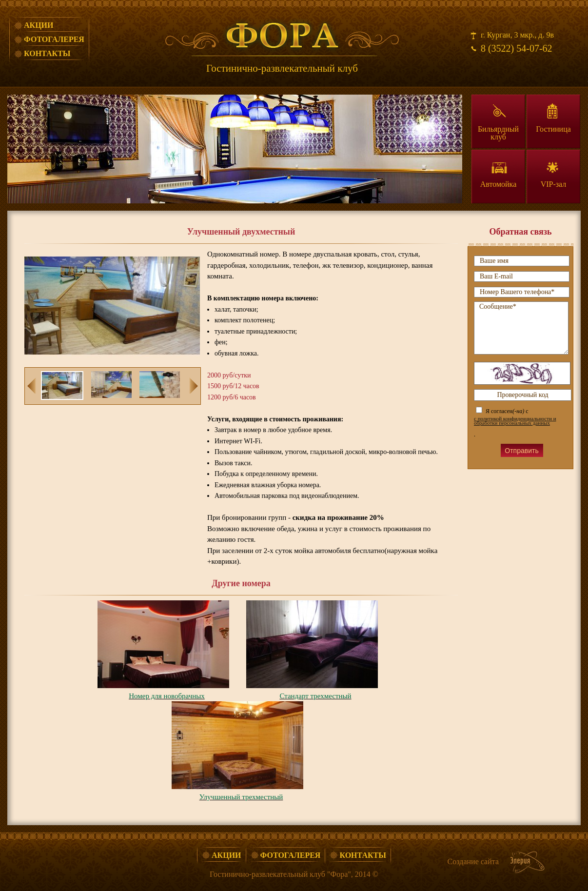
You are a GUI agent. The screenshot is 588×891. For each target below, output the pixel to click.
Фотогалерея (54, 39)
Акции (39, 25)
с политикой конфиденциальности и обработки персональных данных (515, 421)
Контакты (47, 53)
